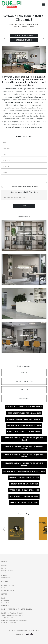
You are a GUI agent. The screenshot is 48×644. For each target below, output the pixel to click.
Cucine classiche (8, 585)
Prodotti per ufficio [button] (24, 381)
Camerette (5, 600)
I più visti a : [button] (24, 399)
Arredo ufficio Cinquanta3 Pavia (24, 502)
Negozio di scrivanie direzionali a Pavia (24, 432)
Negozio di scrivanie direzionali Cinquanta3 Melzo (24, 447)
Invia (24, 206)
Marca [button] (24, 372)
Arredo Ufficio (32, 25)
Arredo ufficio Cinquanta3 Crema (24, 496)
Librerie (4, 566)
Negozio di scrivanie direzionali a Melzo (24, 413)
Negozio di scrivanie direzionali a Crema (24, 425)
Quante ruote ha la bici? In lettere (24, 192)
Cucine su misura (8, 590)
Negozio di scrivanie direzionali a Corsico (24, 419)
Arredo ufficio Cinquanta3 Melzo (24, 484)
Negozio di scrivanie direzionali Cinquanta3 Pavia (24, 472)
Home (11, 25)
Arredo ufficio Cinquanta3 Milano (24, 478)
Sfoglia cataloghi (24, 40)
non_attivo (20, 25)
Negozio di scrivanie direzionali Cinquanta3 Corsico (24, 456)
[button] (44, 529)
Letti (3, 598)
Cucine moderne (8, 588)
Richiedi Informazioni (24, 35)
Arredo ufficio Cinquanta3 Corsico (24, 490)
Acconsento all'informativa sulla (25, 187)
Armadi (4, 575)
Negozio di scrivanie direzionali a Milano (24, 407)
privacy (36, 187)
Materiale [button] (24, 390)
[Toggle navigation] (43, 4)
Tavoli (4, 573)
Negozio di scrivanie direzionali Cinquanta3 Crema (24, 464)
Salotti (4, 568)
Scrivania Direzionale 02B (24, 27)
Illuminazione (6, 578)
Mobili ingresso (7, 570)
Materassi (5, 605)
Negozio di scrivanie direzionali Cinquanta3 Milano (24, 439)
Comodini (5, 603)
